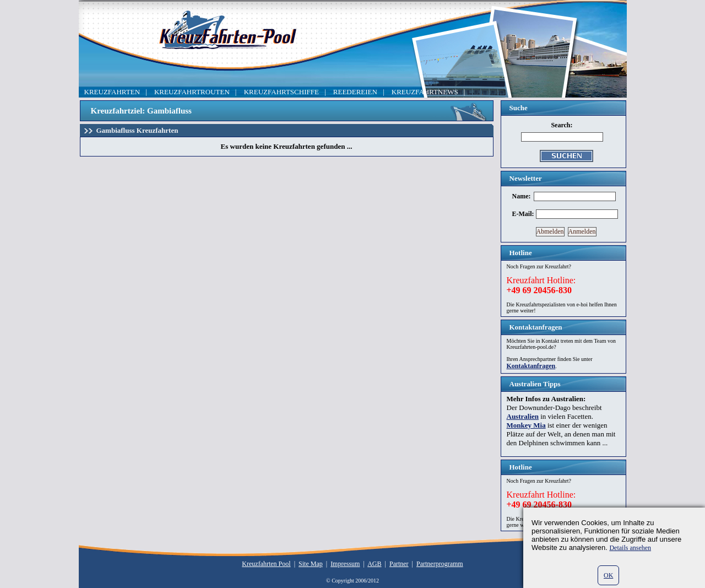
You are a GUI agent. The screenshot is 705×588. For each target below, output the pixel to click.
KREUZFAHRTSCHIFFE (281, 92)
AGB (374, 564)
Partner (399, 564)
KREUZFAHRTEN (112, 92)
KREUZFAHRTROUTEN (192, 92)
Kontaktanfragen (531, 366)
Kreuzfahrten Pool (266, 564)
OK (608, 575)
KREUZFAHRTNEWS (425, 92)
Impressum (345, 564)
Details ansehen (630, 548)
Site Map (311, 564)
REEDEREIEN (355, 92)
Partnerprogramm (440, 564)
